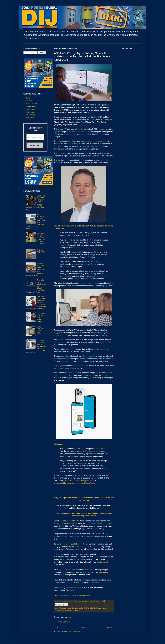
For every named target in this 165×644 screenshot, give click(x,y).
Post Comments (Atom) (73, 632)
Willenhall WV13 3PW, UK (72, 610)
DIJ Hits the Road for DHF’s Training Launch (41, 317)
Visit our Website (32, 104)
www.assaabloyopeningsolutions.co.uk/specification (75, 483)
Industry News (101, 608)
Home (84, 628)
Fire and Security (77, 608)
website (96, 583)
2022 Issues (30, 112)
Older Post (109, 628)
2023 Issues (30, 109)
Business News (66, 608)
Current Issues (31, 106)
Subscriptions (31, 115)
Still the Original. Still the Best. (40, 330)
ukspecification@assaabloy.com (77, 481)
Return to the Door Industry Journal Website (72, 595)
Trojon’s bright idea (41, 251)
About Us (29, 101)
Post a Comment (64, 622)
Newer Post (59, 628)
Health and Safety (89, 608)
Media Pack (30, 118)
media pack (102, 562)
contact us (80, 583)
